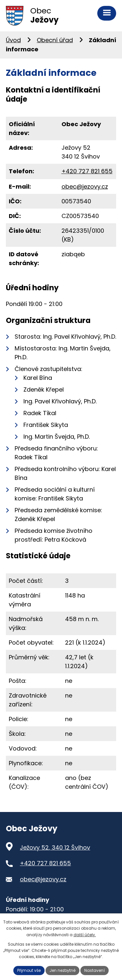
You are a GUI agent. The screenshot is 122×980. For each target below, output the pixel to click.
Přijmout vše (29, 970)
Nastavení (95, 970)
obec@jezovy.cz (85, 186)
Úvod (13, 40)
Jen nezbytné (62, 970)
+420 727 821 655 (87, 171)
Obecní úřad (55, 40)
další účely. (85, 935)
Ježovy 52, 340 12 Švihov (55, 847)
